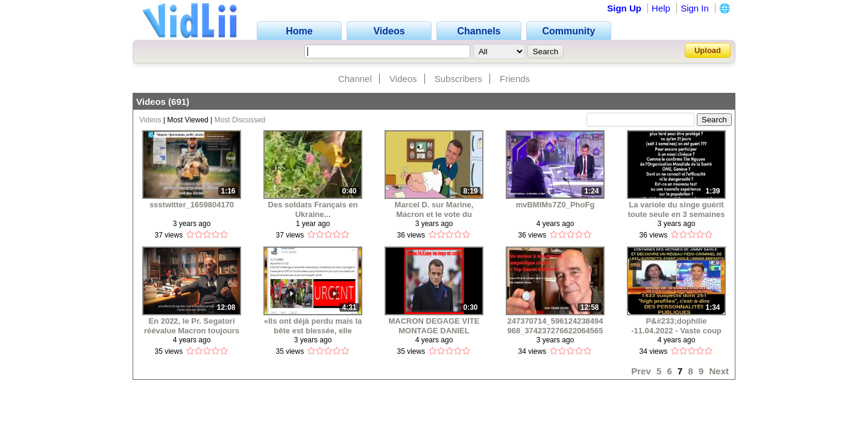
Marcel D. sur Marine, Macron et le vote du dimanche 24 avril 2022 (434, 209)
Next (719, 371)
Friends (515, 79)
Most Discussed (240, 120)
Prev (641, 371)
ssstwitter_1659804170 (192, 205)
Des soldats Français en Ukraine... (313, 209)
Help (661, 8)
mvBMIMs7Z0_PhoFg (555, 205)
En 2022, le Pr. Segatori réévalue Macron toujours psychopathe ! (192, 326)
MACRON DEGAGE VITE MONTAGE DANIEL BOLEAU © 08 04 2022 (434, 326)
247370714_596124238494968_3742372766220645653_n (555, 326)
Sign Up (624, 8)
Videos (403, 79)
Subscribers (458, 79)
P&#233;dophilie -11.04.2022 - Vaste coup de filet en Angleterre (676, 326)
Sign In (695, 8)
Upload (708, 50)
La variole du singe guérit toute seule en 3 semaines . (676, 209)
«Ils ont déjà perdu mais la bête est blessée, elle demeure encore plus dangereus (313, 326)
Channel (355, 79)
